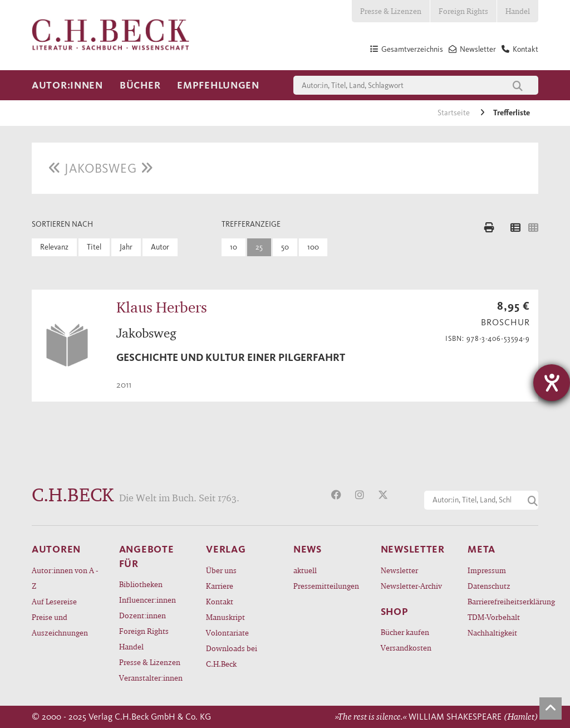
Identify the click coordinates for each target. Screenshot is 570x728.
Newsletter (399, 570)
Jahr (126, 247)
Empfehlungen (218, 85)
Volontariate (227, 632)
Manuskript (225, 617)
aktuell (305, 570)
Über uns (221, 570)
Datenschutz (489, 586)
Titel (94, 247)
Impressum (487, 570)
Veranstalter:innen (151, 678)
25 (259, 247)
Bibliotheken (141, 584)
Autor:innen (67, 85)
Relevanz (54, 247)
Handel (518, 11)
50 (285, 247)
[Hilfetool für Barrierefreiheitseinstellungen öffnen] (552, 383)
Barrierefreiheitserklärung (503, 601)
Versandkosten (406, 648)
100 (313, 247)
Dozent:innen (142, 615)
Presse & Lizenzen (391, 11)
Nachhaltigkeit (492, 632)
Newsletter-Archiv (411, 586)
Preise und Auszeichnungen (60, 625)
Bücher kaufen (405, 632)
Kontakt (220, 601)
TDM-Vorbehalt (494, 617)
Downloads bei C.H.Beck (232, 656)
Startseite (454, 113)
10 (234, 247)
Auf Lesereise (54, 601)
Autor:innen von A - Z (65, 578)
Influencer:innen (148, 600)
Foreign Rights (463, 11)
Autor (160, 247)
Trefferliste (512, 113)
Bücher (140, 85)
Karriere (220, 586)
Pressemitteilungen (326, 586)
